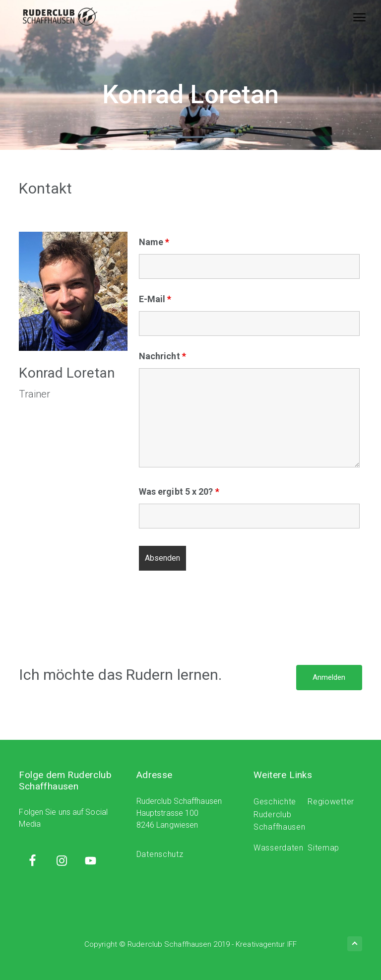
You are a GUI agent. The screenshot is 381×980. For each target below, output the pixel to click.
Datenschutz (160, 854)
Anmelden (329, 677)
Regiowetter (331, 802)
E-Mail (155, 299)
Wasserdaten (279, 848)
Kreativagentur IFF (266, 944)
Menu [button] (353, 17)
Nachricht (162, 356)
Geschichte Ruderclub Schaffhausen (279, 815)
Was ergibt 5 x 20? (179, 491)
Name (154, 242)
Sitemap (323, 848)
